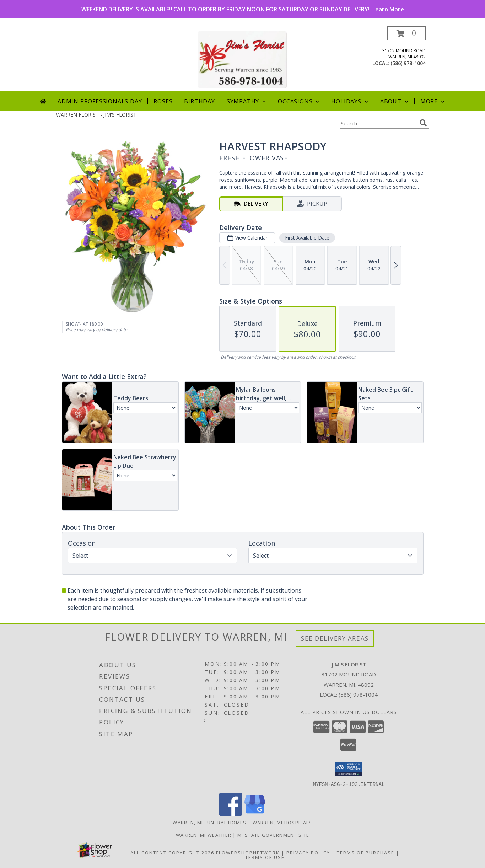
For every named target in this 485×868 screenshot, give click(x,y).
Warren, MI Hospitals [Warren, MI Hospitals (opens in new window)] (282, 822)
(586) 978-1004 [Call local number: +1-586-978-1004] (408, 63)
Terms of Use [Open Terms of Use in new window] (265, 857)
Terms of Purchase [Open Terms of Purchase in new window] (366, 852)
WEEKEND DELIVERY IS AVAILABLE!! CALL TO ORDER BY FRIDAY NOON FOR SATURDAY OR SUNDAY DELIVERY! (243, 9)
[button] (406, 33)
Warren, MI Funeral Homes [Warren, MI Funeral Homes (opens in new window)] (209, 822)
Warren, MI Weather (204, 835)
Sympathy (247, 101)
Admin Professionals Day (100, 101)
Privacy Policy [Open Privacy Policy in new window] (308, 852)
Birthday (199, 101)
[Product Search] (378, 123)
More (433, 101)
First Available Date (307, 238)
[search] (423, 123)
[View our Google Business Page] (255, 813)
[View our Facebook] (231, 813)
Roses (163, 101)
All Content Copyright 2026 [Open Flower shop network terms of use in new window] (172, 852)
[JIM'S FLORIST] (242, 59)
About (395, 101)
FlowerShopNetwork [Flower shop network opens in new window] (248, 852)
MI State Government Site (273, 835)
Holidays (350, 101)
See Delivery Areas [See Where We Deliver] (335, 638)
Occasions (299, 101)
